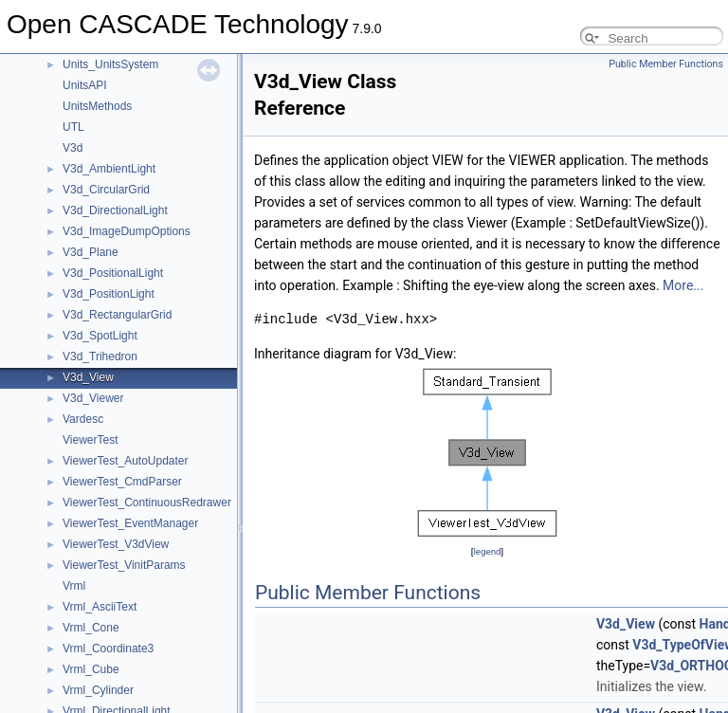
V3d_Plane (91, 252)
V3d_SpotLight (100, 336)
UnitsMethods (97, 106)
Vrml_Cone (91, 628)
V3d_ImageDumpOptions (127, 231)
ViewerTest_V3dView (116, 544)
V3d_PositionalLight (113, 273)
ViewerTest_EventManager (130, 523)
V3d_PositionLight (109, 294)
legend (487, 551)
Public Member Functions (666, 64)
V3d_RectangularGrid (117, 315)
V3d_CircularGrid (106, 190)
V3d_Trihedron (100, 356)
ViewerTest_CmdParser (122, 482)
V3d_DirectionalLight (115, 210)
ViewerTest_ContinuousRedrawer (147, 503)
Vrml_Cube (91, 669)
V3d (73, 148)
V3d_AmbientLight (109, 169)
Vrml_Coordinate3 (108, 649)
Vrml (74, 586)
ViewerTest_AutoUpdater (126, 461)
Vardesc (83, 419)
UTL (73, 127)
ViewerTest (90, 440)
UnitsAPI (85, 85)
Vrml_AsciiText (100, 607)
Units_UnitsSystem (110, 64)
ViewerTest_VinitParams (124, 565)
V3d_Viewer (93, 398)
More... (683, 285)
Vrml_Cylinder (98, 690)
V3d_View (88, 377)
